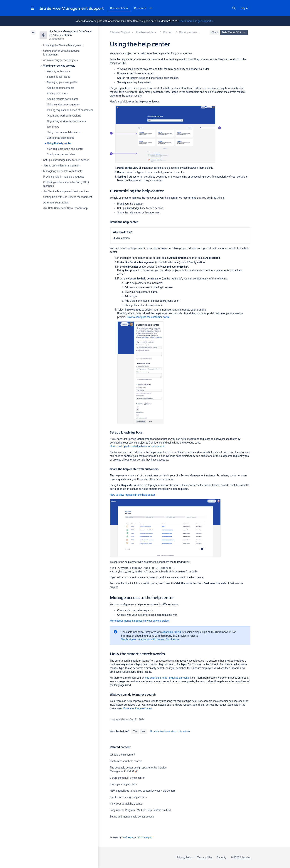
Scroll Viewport (145, 837)
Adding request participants (63, 99)
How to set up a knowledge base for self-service (137, 446)
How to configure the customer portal (148, 317)
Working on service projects (59, 66)
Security (222, 857)
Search (234, 8)
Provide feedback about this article (170, 732)
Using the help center (59, 143)
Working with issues (58, 71)
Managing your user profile (62, 82)
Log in (244, 8)
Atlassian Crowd (172, 632)
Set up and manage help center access (132, 817)
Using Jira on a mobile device (64, 132)
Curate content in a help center (127, 778)
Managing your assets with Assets (63, 171)
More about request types (137, 708)
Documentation (119, 8)
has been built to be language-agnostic (167, 678)
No (143, 732)
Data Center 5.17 (234, 32)
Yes (135, 732)
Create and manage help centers (128, 797)
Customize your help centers (126, 761)
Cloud (215, 32)
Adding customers (57, 93)
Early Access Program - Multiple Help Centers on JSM (140, 810)
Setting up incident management (62, 166)
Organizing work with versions (64, 116)
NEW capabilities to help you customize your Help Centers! (143, 791)
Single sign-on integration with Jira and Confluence (150, 639)
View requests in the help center (65, 149)
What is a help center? (122, 755)
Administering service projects (60, 60)
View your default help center (126, 804)
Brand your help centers (123, 784)
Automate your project (56, 203)
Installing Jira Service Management (63, 45)
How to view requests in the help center (132, 495)
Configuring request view (61, 154)
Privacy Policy (185, 857)
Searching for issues (59, 77)
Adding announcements (61, 88)
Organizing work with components (66, 121)
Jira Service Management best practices (66, 191)
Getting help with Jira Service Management (68, 197)
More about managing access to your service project (140, 621)
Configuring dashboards (61, 138)
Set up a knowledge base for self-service (66, 160)
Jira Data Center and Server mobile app (65, 208)
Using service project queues (63, 105)
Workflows (53, 127)
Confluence (127, 837)
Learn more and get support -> (197, 21)
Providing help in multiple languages (64, 177)
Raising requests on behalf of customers (70, 110)
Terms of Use (205, 857)
